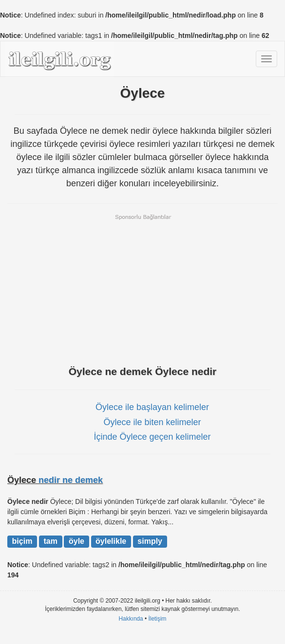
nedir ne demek (71, 480)
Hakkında (131, 619)
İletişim (158, 619)
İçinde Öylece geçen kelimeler (152, 437)
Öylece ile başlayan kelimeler (152, 407)
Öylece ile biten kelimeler (152, 422)
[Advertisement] (142, 289)
